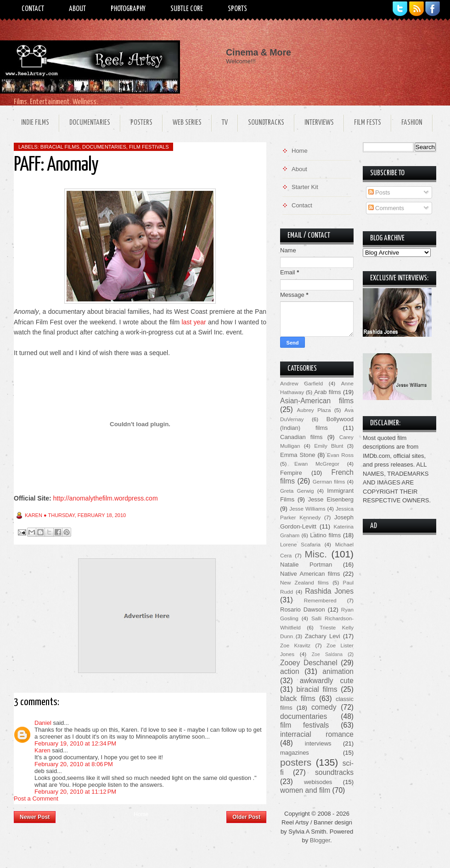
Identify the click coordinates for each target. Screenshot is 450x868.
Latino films (325, 535)
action (290, 671)
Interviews (319, 123)
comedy (324, 707)
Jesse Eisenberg (331, 499)
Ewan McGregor (317, 464)
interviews (318, 743)
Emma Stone (298, 455)
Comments (386, 208)
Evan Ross (340, 455)
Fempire (291, 473)
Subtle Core (187, 9)
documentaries (104, 147)
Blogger (320, 840)
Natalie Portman (306, 565)
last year (194, 322)
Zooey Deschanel (309, 663)
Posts (379, 192)
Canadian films (301, 437)
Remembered (320, 600)
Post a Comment (36, 798)
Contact (33, 9)
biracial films (60, 147)
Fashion (412, 123)
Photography (128, 9)
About (77, 9)
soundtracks (334, 772)
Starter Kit (305, 187)
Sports (237, 9)
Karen (42, 750)
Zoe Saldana (327, 654)
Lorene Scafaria (300, 544)
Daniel (43, 723)
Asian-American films (317, 401)
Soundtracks (266, 123)
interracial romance (317, 734)
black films (298, 698)
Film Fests (368, 123)
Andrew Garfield (301, 383)
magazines (295, 753)
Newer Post (35, 817)
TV (225, 123)
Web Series (187, 123)
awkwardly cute (327, 681)
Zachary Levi (323, 636)
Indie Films (35, 123)
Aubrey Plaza (314, 410)
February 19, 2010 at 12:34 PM (75, 743)
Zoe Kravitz (295, 645)
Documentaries (90, 123)
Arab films (327, 392)
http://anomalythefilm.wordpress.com (106, 498)
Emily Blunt (329, 446)
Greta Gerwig (297, 491)
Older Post (246, 817)
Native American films (310, 574)
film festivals (149, 147)
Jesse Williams (307, 509)
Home (141, 814)
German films (329, 481)
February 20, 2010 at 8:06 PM (74, 764)
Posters (141, 123)
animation (338, 671)
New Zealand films (304, 582)
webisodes (318, 782)
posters (296, 762)
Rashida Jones (329, 591)
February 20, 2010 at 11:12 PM (75, 792)
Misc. (316, 554)
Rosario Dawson (303, 609)
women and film (305, 790)
